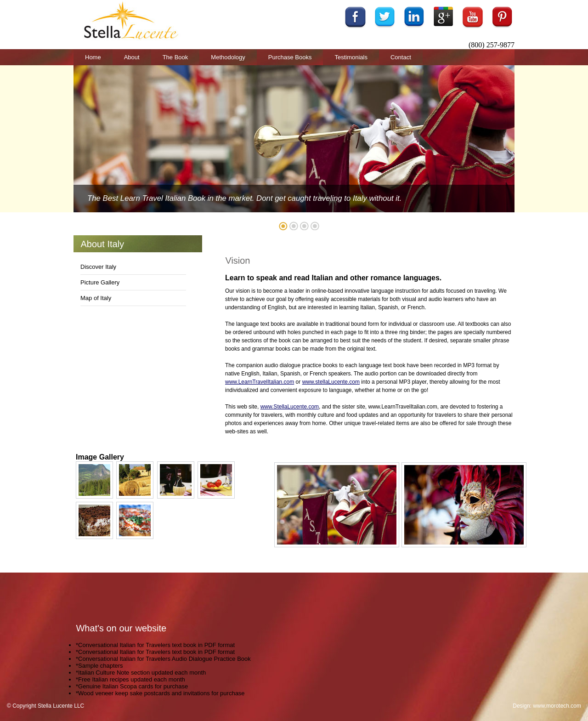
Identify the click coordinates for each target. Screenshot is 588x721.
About (132, 57)
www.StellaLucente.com (290, 407)
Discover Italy (98, 267)
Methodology (228, 57)
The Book (175, 57)
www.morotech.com (557, 706)
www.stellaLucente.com (331, 382)
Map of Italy (96, 298)
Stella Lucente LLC (61, 706)
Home (93, 57)
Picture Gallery (100, 282)
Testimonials (351, 57)
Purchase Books (290, 57)
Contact (401, 57)
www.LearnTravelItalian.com (260, 382)
